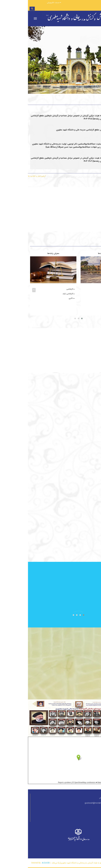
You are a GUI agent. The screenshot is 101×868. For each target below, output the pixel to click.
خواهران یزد (92, 307)
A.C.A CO (18, 863)
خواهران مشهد (91, 303)
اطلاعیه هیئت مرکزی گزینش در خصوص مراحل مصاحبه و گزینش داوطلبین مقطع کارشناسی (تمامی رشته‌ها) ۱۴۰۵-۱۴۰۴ (40, 162)
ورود (96, 2)
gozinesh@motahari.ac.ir (68, 803)
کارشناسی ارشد (40, 294)
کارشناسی (42, 289)
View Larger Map (95, 788)
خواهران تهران (91, 294)
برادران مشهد (91, 298)
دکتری (43, 298)
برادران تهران (92, 289)
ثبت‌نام (87, 2)
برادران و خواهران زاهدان (87, 312)
